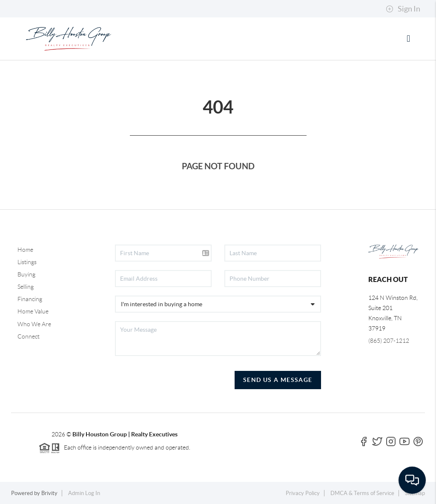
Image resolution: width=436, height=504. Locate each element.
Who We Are (34, 324)
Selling (26, 287)
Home (25, 250)
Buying (26, 274)
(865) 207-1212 (389, 341)
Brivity (49, 493)
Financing (30, 299)
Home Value (33, 311)
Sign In (403, 9)
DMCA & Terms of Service (362, 493)
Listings (27, 262)
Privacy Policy (303, 493)
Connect (29, 336)
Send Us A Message (278, 380)
